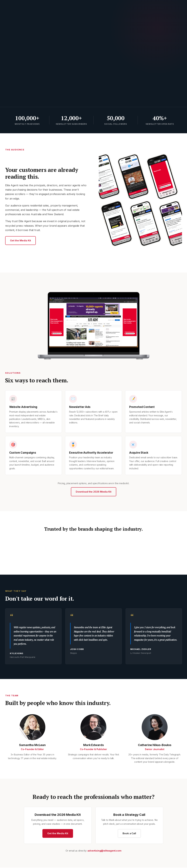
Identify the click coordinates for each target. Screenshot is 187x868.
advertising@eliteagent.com (104, 851)
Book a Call (129, 834)
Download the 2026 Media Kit (94, 492)
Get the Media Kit (20, 240)
